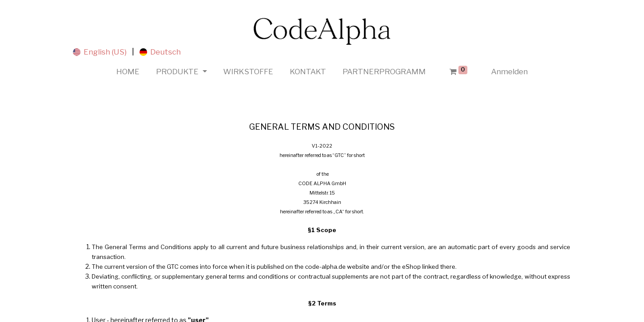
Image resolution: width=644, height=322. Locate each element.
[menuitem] (128, 72)
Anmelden (509, 72)
